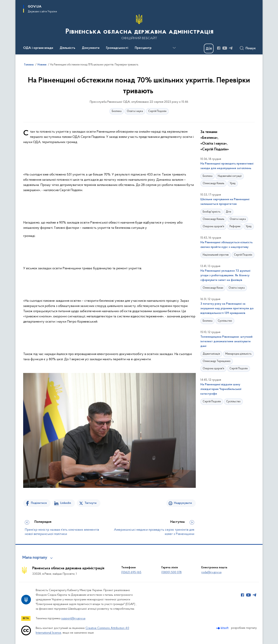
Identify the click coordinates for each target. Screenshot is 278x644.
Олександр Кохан (213, 288)
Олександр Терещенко (217, 361)
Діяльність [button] (67, 48)
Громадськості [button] (117, 48)
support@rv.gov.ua (73, 619)
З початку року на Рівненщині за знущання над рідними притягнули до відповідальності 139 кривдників (227, 308)
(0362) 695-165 (131, 572)
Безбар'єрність (212, 212)
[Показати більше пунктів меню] (174, 48)
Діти (228, 212)
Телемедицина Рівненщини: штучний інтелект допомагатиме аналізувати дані (226, 341)
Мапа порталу (35, 558)
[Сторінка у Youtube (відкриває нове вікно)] (225, 48)
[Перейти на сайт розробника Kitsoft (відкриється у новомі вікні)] (223, 628)
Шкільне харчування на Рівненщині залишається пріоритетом (225, 202)
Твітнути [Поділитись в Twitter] (91, 503)
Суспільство (225, 321)
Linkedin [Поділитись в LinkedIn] (66, 503)
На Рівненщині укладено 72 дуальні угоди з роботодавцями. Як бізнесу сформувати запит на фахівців (225, 275)
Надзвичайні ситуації (230, 176)
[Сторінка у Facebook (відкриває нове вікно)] (219, 48)
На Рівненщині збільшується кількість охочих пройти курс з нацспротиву (226, 245)
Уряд (233, 183)
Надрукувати (183, 503)
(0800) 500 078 (172, 572)
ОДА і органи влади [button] (38, 48)
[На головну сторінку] (139, 27)
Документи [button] (91, 48)
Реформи (235, 227)
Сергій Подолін (157, 111)
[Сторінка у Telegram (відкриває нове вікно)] (231, 48)
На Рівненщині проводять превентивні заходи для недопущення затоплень (227, 166)
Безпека (117, 111)
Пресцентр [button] (143, 48)
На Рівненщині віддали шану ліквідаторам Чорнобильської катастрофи (221, 389)
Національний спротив (216, 255)
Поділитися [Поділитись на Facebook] (39, 503)
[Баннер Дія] (209, 48)
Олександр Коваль (214, 183)
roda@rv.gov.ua (211, 572)
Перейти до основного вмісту (3, 3)
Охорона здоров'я (213, 227)
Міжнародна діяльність (238, 354)
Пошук (251, 48)
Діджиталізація (211, 354)
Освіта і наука (135, 111)
